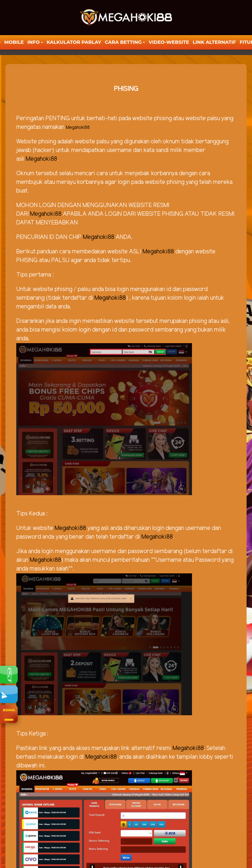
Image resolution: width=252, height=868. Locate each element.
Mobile (14, 42)
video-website (169, 42)
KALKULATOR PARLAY (74, 42)
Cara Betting (123, 42)
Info (34, 42)
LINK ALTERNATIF (214, 42)
